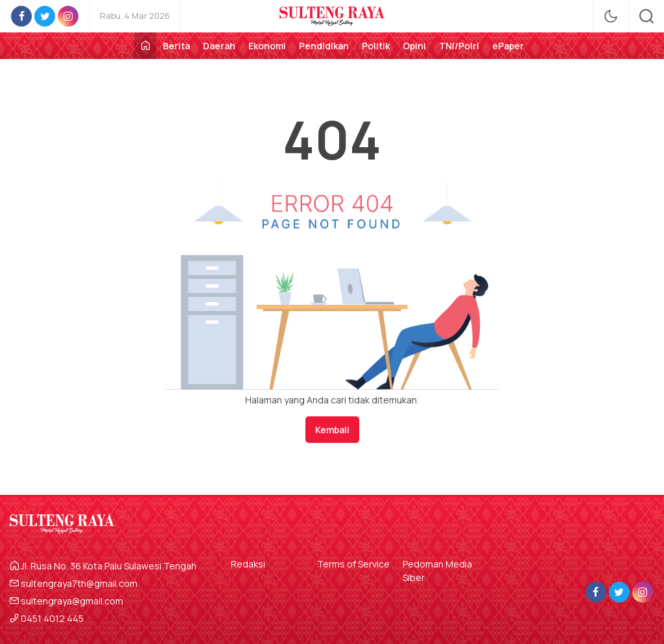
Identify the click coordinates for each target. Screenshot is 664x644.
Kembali (332, 430)
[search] (646, 16)
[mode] (611, 16)
